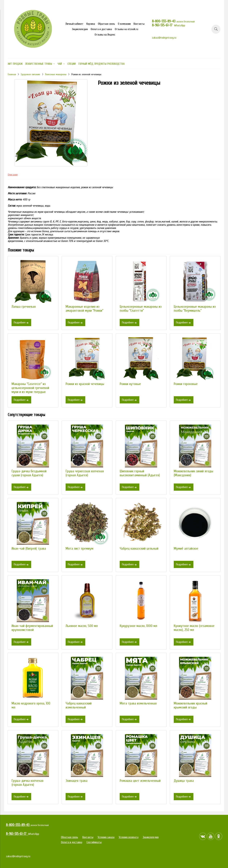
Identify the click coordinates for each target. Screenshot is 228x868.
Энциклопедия (80, 29)
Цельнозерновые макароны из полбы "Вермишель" (195, 309)
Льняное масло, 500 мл (82, 626)
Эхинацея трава (77, 781)
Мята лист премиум (79, 549)
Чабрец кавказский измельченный (79, 705)
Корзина (91, 24)
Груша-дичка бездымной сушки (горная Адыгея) (29, 473)
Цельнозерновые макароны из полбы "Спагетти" (141, 309)
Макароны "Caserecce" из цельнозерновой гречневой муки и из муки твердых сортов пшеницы (30, 390)
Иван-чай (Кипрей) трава (29, 549)
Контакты (139, 24)
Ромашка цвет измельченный (140, 781)
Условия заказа (106, 837)
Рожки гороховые (186, 384)
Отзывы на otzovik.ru (127, 29)
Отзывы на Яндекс (105, 35)
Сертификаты (94, 842)
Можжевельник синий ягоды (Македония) (193, 473)
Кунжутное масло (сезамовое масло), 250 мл (194, 628)
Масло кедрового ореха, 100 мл (31, 705)
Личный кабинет (74, 24)
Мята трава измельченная (138, 703)
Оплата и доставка (101, 29)
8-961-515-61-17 (163, 25)
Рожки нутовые (130, 384)
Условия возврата (129, 837)
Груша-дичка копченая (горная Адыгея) (27, 783)
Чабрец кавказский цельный (139, 549)
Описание (13, 175)
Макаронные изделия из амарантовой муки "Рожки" (84, 309)
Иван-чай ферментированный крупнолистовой (32, 628)
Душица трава (184, 781)
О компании (124, 24)
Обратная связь (106, 24)
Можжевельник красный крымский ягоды (191, 705)
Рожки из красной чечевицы (85, 384)
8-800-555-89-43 (164, 21)
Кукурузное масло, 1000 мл (138, 626)
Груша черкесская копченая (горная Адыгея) (85, 473)
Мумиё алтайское (186, 549)
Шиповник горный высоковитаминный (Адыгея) (140, 473)
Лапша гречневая (24, 307)
